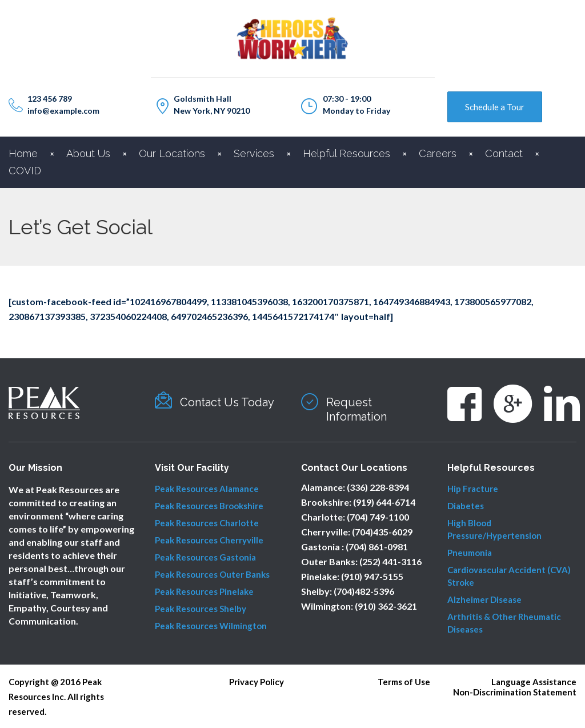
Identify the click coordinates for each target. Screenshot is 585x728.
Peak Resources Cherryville (209, 540)
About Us (88, 153)
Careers (438, 153)
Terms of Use (404, 682)
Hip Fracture (473, 489)
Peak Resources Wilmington (211, 626)
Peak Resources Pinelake (204, 591)
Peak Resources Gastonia (205, 557)
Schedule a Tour (495, 107)
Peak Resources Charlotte (207, 523)
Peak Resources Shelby (201, 609)
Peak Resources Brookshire (209, 506)
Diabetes (466, 506)
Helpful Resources (346, 153)
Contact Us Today (227, 402)
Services (254, 153)
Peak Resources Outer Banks (212, 574)
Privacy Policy (257, 682)
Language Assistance (534, 682)
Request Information (356, 409)
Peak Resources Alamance (207, 489)
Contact (504, 153)
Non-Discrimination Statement (515, 692)
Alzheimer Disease (484, 599)
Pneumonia (470, 553)
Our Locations (172, 153)
